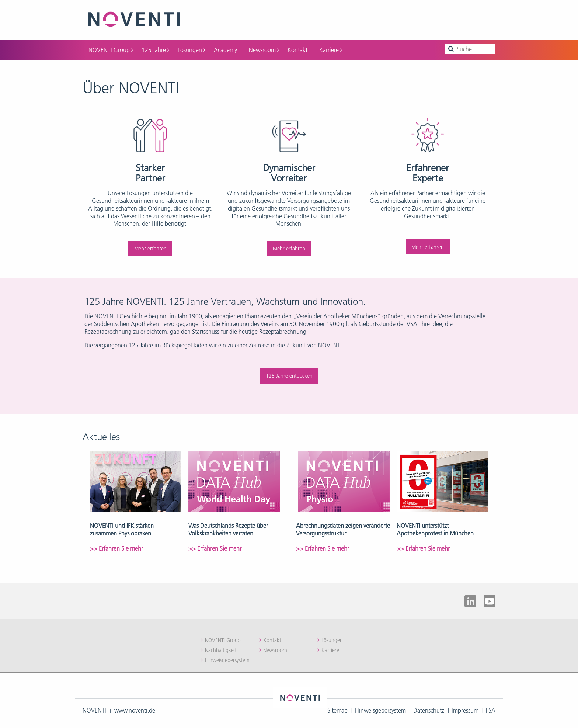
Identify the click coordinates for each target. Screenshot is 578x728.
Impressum (465, 710)
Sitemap (337, 710)
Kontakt (297, 49)
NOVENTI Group (111, 49)
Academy (225, 49)
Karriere (330, 49)
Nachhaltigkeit (221, 649)
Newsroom (264, 49)
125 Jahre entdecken (289, 375)
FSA (491, 710)
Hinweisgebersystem (227, 659)
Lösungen (191, 49)
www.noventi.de (135, 710)
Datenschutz (429, 710)
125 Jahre (155, 49)
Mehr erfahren (150, 248)
